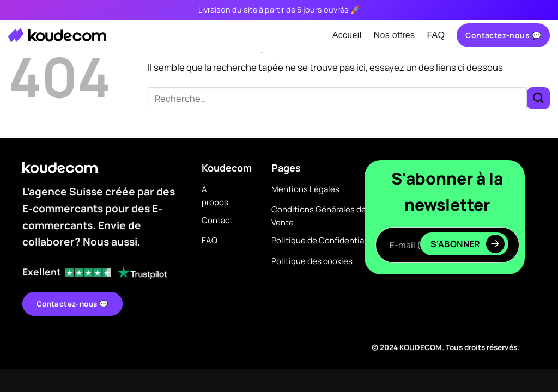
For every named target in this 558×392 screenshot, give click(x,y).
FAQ (436, 35)
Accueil (347, 35)
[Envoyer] (538, 98)
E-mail (447, 217)
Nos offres (395, 35)
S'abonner (468, 244)
